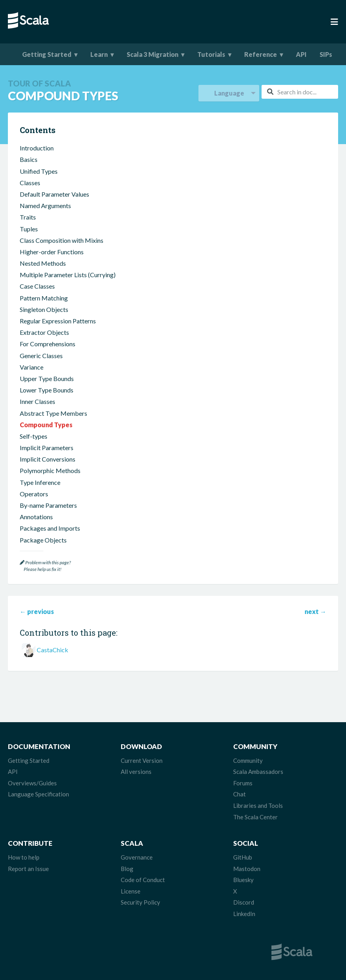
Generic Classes (41, 356)
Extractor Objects (44, 332)
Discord (244, 902)
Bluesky (243, 880)
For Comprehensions (48, 344)
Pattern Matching (44, 298)
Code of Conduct (143, 880)
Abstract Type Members (53, 413)
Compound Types (46, 425)
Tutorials (211, 54)
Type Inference (40, 482)
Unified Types (39, 171)
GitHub (243, 857)
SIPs (326, 54)
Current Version (142, 760)
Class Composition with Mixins (62, 240)
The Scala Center (255, 817)
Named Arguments (45, 206)
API (301, 54)
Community (248, 760)
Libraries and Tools (258, 805)
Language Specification (38, 794)
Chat (239, 794)
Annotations (36, 517)
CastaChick (52, 650)
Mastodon (247, 869)
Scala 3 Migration (152, 54)
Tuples (29, 229)
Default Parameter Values (54, 194)
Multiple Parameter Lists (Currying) (68, 275)
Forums (243, 783)
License (131, 891)
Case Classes (37, 286)
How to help (24, 857)
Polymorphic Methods (50, 470)
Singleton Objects (44, 309)
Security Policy (140, 902)
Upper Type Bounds (47, 378)
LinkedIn (244, 914)
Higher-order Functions (52, 252)
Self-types (34, 436)
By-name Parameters (48, 505)
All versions (136, 772)
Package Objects (43, 540)
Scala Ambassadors (258, 772)
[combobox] (300, 92)
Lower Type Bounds (47, 390)
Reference (261, 54)
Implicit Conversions (48, 459)
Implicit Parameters (47, 448)
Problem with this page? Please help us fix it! (45, 566)
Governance (137, 857)
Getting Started (47, 54)
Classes (30, 183)
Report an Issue (28, 869)
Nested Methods (43, 263)
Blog (127, 869)
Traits (28, 217)
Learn (99, 54)
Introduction (37, 148)
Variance (32, 367)
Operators (34, 494)
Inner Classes (37, 401)
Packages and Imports (50, 528)
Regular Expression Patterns (58, 321)
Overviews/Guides (32, 783)
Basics (29, 159)
